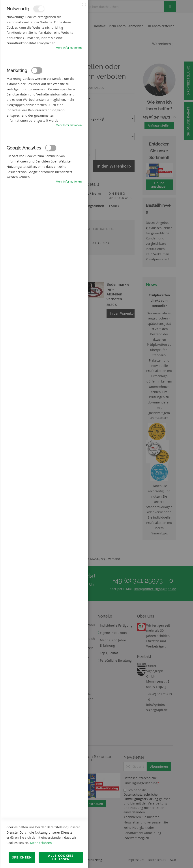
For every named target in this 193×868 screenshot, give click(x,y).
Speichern (22, 857)
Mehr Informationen (69, 48)
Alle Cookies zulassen (61, 857)
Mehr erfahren (41, 843)
